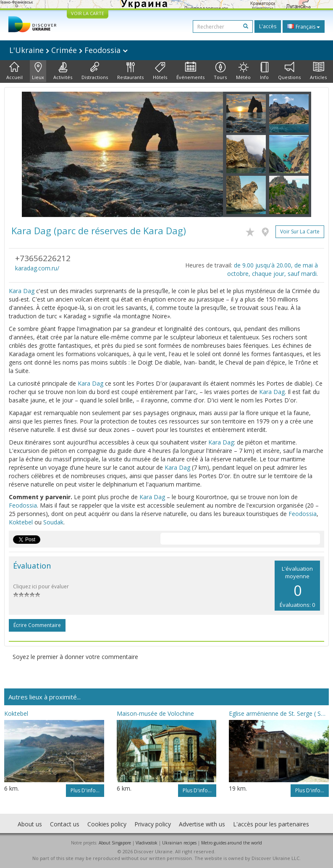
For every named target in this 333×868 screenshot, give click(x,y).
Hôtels (160, 71)
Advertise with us (202, 824)
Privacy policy (153, 824)
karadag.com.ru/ (37, 268)
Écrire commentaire (37, 625)
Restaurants (130, 71)
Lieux (38, 71)
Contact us (65, 824)
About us (30, 824)
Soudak (53, 522)
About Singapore (115, 843)
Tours (220, 71)
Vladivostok (147, 843)
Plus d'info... (85, 790)
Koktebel (21, 522)
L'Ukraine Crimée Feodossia (68, 50)
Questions (289, 71)
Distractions (95, 71)
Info (264, 71)
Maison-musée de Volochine (155, 713)
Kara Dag (22, 291)
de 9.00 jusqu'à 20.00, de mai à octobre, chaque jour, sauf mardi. (273, 269)
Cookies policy (107, 824)
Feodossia (23, 505)
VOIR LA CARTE (88, 13)
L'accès (268, 26)
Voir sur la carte (300, 232)
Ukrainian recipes (179, 843)
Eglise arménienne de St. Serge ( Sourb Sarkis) (279, 713)
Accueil (14, 71)
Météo (243, 71)
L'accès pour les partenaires (271, 824)
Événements (190, 71)
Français (304, 26)
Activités (63, 71)
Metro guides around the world (232, 843)
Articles (318, 71)
